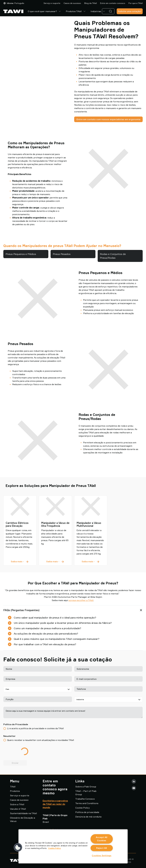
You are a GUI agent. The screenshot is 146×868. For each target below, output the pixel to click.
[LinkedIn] (134, 781)
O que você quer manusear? (45, 11)
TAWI (13, 787)
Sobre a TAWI (17, 804)
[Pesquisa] (111, 11)
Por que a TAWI (136, 3)
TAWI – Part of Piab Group (86, 793)
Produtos (15, 791)
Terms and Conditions (87, 803)
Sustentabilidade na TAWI (23, 813)
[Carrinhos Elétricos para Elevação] (20, 516)
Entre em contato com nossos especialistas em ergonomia (108, 119)
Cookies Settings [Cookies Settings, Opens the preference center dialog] (102, 856)
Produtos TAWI (76, 11)
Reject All (102, 848)
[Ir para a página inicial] (13, 11)
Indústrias (98, 11)
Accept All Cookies (102, 839)
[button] (18, 847)
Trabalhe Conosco (85, 799)
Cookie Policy (83, 808)
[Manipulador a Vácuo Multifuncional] (91, 516)
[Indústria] (108, 700)
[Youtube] (134, 788)
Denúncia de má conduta (88, 817)
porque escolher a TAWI (81, 600)
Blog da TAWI (91, 3)
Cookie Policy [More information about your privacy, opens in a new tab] (55, 848)
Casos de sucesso (72, 3)
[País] (38, 689)
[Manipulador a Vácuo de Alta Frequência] (55, 516)
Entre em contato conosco (113, 3)
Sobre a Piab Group (86, 787)
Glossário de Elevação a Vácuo (23, 819)
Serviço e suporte (52, 3)
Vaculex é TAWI (18, 809)
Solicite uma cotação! (130, 11)
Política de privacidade (87, 812)
